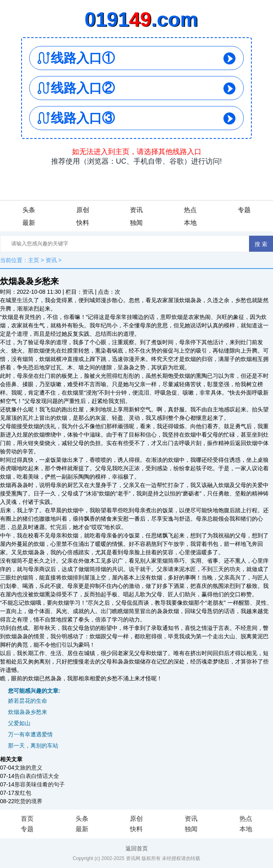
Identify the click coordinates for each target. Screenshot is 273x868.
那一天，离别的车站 (33, 746)
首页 (27, 819)
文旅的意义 (28, 768)
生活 (22, 300)
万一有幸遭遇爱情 (30, 734)
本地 (190, 223)
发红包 (23, 793)
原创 (83, 210)
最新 (29, 223)
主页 (34, 260)
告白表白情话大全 (37, 776)
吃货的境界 (28, 801)
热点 (190, 210)
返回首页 (137, 848)
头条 (29, 210)
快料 (83, 223)
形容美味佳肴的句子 (40, 784)
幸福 (118, 477)
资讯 (136, 210)
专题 (244, 210)
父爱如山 (19, 723)
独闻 (136, 223)
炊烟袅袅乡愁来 (28, 712)
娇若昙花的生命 (28, 701)
